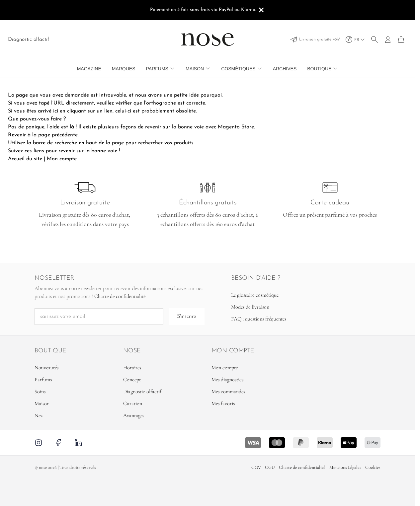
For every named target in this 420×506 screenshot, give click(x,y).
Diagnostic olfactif (29, 39)
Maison (195, 69)
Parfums (157, 69)
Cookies (373, 467)
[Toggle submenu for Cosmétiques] (260, 68)
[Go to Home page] (208, 40)
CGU (270, 467)
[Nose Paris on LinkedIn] (78, 443)
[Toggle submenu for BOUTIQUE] (335, 68)
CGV (256, 467)
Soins (40, 392)
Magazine (89, 69)
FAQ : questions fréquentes (259, 319)
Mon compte (62, 159)
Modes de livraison (250, 307)
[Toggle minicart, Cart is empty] (401, 39)
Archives (285, 69)
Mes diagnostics (227, 380)
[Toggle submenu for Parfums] (172, 68)
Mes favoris (223, 403)
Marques (124, 69)
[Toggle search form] (375, 39)
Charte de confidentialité (120, 296)
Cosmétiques (238, 69)
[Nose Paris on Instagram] (40, 443)
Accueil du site (25, 159)
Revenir (17, 135)
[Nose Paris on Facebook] (58, 443)
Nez (39, 415)
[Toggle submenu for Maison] (208, 68)
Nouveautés (46, 368)
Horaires (132, 368)
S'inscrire (187, 317)
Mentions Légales (345, 467)
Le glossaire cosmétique (255, 295)
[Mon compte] (388, 39)
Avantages (134, 415)
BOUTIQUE (319, 69)
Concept (132, 380)
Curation (133, 403)
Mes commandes (228, 392)
